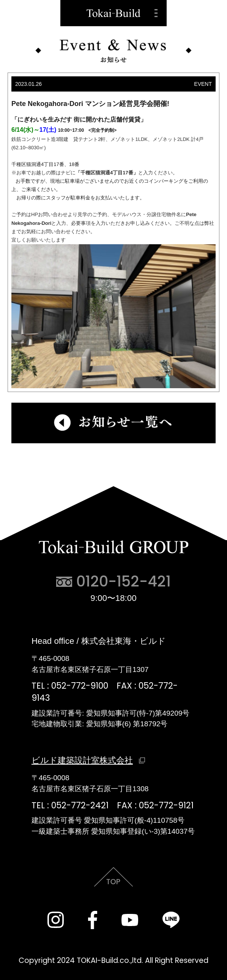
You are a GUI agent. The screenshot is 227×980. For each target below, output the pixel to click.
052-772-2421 (80, 805)
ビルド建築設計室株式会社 (82, 760)
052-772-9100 (80, 686)
